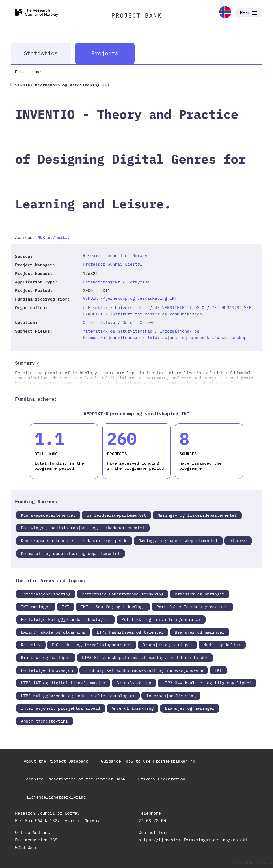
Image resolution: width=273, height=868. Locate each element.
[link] (225, 13)
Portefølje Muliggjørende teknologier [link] (65, 619)
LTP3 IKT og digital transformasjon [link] (63, 683)
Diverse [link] (238, 540)
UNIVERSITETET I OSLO (179, 307)
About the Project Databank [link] (56, 761)
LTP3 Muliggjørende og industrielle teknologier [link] (78, 696)
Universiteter (131, 307)
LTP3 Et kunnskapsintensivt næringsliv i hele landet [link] (145, 657)
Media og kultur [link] (222, 645)
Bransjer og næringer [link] (200, 594)
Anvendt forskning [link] (133, 708)
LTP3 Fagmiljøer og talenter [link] (130, 632)
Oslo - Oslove (99, 322)
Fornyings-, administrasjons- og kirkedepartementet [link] (83, 528)
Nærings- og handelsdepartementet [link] (178, 540)
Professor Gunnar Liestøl (113, 264)
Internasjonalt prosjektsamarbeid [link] (61, 708)
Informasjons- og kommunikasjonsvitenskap (197, 337)
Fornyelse (139, 282)
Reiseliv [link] (31, 645)
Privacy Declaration (162, 779)
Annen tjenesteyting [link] (44, 721)
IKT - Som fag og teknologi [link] (113, 607)
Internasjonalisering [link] (46, 594)
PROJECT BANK (136, 15)
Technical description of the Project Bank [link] (75, 779)
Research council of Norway (115, 255)
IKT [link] (66, 607)
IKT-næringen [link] (36, 607)
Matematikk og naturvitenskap (118, 331)
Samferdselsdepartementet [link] (116, 515)
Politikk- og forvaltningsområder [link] (161, 619)
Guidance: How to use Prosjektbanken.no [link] (148, 761)
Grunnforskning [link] (134, 683)
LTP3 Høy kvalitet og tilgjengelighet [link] (207, 683)
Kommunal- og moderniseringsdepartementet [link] (70, 553)
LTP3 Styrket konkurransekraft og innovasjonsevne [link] (144, 670)
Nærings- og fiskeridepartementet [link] (197, 515)
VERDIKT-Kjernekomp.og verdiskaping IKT (130, 298)
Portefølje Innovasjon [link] (47, 670)
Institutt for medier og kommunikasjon (156, 314)
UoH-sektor (95, 307)
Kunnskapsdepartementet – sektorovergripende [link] (74, 540)
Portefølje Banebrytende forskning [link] (123, 594)
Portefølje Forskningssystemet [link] (192, 607)
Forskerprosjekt (102, 282)
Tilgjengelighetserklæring (55, 797)
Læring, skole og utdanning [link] (53, 632)
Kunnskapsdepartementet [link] (48, 515)
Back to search (30, 72)
